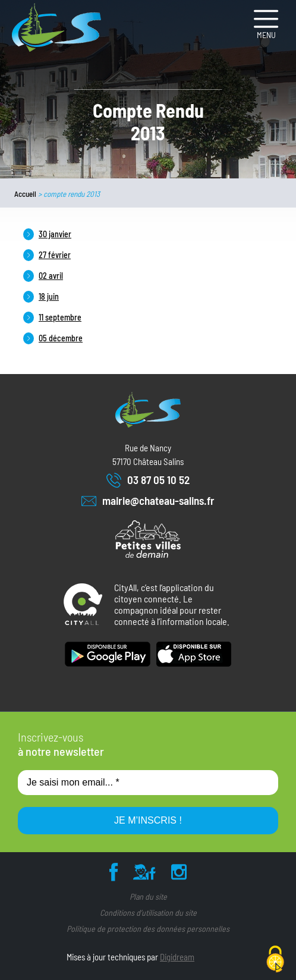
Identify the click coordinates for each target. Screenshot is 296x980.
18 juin (49, 296)
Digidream (177, 957)
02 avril (51, 276)
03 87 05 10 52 (148, 480)
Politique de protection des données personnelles (148, 929)
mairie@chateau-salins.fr (148, 501)
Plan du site (148, 896)
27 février (55, 255)
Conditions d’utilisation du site (148, 913)
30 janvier (55, 234)
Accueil (25, 194)
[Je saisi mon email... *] (148, 783)
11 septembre (60, 317)
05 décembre (61, 338)
